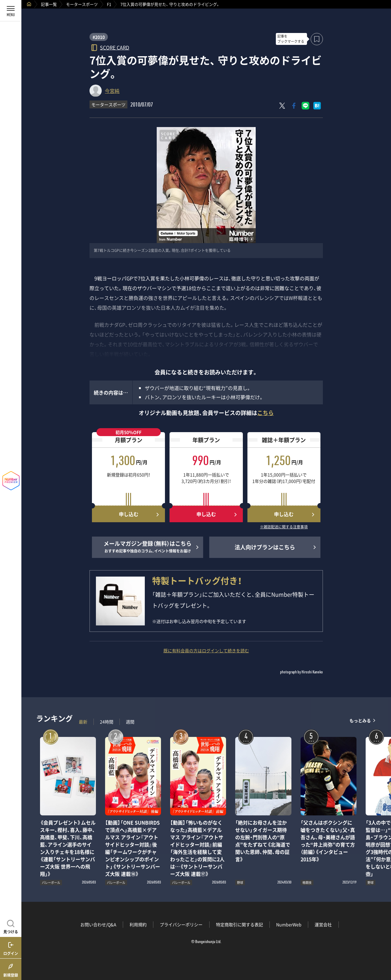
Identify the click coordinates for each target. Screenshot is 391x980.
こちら (265, 413)
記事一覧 (49, 4)
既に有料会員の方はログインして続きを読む (206, 650)
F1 (109, 4)
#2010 (99, 37)
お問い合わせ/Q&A (98, 924)
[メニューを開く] (11, 11)
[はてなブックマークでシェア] (317, 106)
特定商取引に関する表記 (239, 924)
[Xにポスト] (282, 106)
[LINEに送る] (305, 106)
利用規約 (138, 924)
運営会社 (323, 924)
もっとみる (360, 720)
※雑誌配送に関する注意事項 (284, 527)
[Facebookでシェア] (294, 106)
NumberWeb (289, 924)
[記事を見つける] (11, 926)
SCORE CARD (115, 47)
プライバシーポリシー (181, 924)
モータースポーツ (82, 4)
